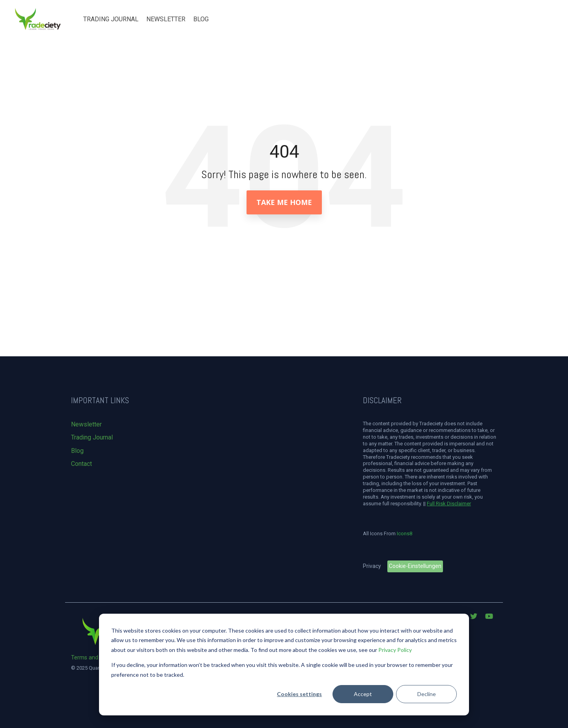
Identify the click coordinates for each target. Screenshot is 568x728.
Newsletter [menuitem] (86, 424)
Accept (363, 694)
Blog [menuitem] (77, 451)
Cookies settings (299, 694)
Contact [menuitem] (81, 464)
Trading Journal (111, 19)
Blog (201, 19)
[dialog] (284, 665)
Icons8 (405, 533)
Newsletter (166, 19)
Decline (427, 694)
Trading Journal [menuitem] (92, 437)
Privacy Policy (395, 650)
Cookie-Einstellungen (415, 566)
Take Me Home (284, 202)
